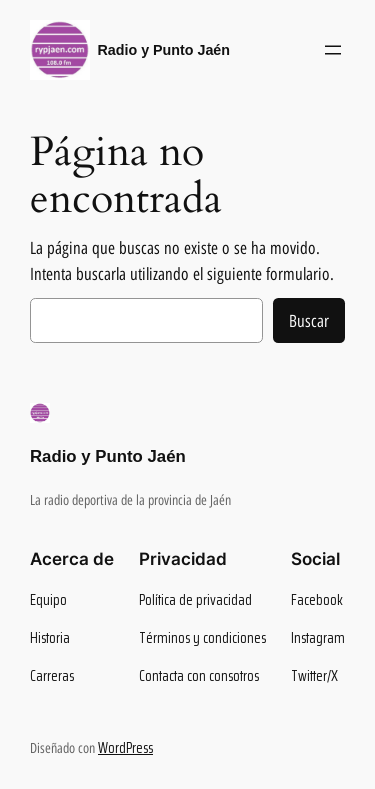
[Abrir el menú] (333, 50)
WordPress (125, 748)
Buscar (309, 321)
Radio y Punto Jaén (164, 50)
